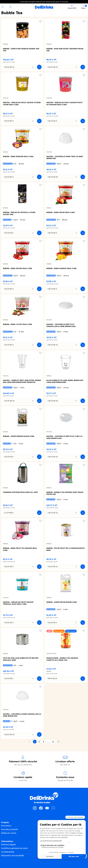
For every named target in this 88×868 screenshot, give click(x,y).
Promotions (6, 825)
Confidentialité (8, 851)
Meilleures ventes (9, 833)
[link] (44, 7)
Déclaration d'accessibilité (12, 855)
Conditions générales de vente (14, 848)
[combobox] (20, 67)
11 (53, 741)
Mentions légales (8, 844)
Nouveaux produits (10, 829)
